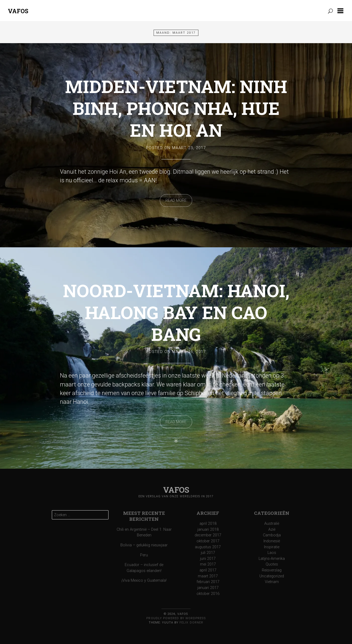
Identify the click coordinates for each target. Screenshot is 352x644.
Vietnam (272, 582)
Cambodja (272, 535)
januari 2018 (208, 530)
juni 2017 (208, 559)
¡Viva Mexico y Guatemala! (144, 580)
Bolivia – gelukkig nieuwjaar (144, 545)
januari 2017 (208, 588)
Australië (272, 524)
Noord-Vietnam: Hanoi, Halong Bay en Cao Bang (176, 312)
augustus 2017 (208, 547)
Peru (144, 555)
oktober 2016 (208, 594)
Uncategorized (272, 576)
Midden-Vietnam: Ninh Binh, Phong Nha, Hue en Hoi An (176, 108)
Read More (176, 201)
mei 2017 (208, 564)
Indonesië (272, 541)
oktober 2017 (208, 541)
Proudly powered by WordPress (176, 618)
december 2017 (208, 535)
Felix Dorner (191, 623)
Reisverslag (272, 570)
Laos (272, 553)
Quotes (272, 564)
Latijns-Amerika (272, 559)
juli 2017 (208, 553)
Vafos (18, 11)
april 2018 (208, 524)
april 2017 (208, 570)
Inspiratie (272, 547)
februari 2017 (208, 582)
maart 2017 (208, 576)
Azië (272, 530)
